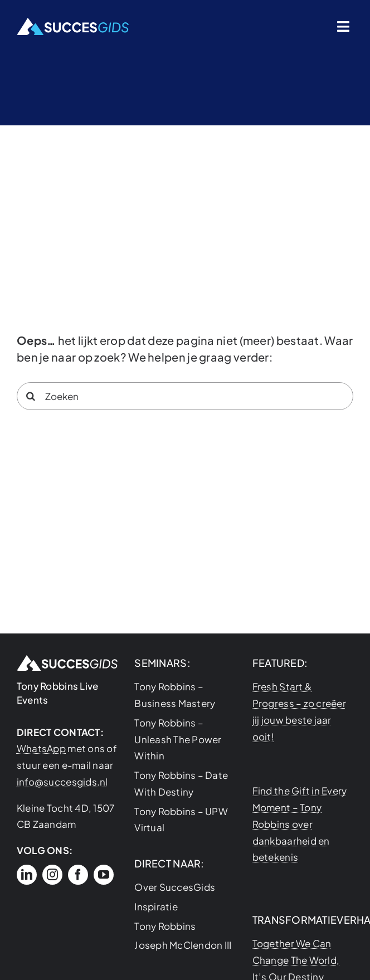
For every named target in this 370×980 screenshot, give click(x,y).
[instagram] (52, 875)
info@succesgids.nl (62, 782)
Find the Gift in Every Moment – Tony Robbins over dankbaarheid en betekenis (300, 824)
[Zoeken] (185, 396)
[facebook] (78, 875)
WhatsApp (41, 748)
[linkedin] (27, 875)
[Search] (31, 396)
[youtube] (104, 875)
